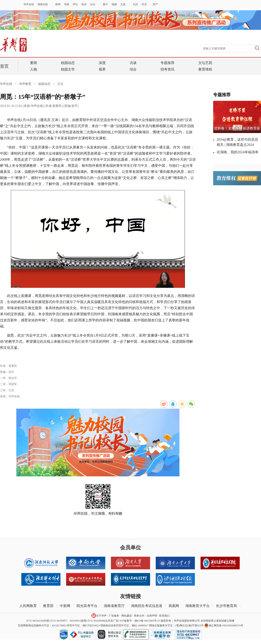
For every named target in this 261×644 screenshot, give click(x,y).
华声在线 (10, 84)
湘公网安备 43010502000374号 (224, 625)
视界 (102, 69)
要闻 (33, 63)
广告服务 (114, 616)
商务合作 (139, 616)
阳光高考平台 (87, 606)
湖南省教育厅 (114, 606)
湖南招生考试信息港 (147, 606)
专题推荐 (167, 63)
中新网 (65, 606)
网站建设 (127, 616)
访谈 (133, 63)
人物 (33, 69)
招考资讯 (167, 69)
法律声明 (152, 616)
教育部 (48, 606)
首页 (4, 66)
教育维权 (205, 69)
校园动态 (68, 63)
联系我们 (164, 616)
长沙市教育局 (226, 606)
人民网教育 (28, 606)
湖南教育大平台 (197, 606)
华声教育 (25, 84)
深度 (102, 63)
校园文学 (68, 69)
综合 (133, 69)
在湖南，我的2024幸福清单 (238, 152)
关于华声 (99, 615)
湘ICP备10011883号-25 (147, 621)
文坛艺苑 (205, 63)
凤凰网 (174, 606)
